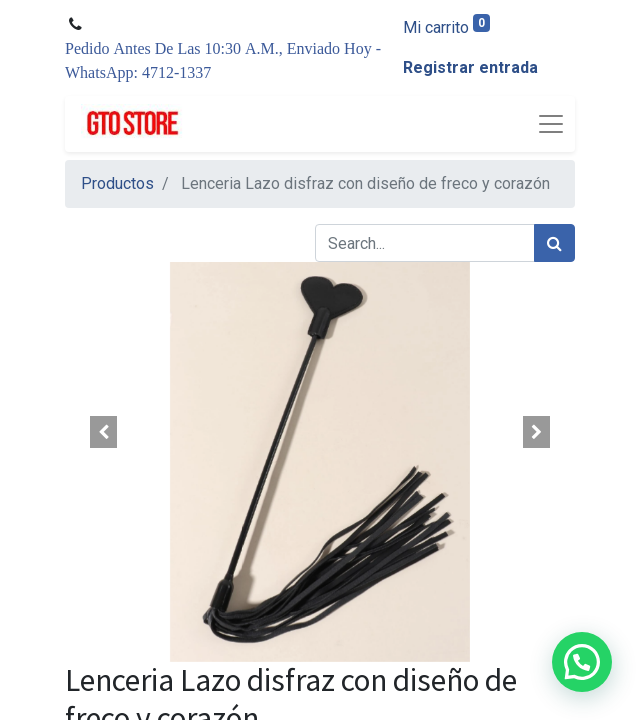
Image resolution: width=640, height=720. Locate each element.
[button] (103, 432)
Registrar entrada (470, 67)
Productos (117, 183)
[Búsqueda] (554, 243)
